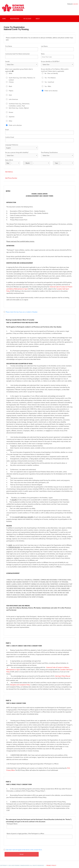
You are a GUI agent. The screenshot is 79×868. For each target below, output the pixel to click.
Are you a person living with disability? (17, 152)
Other (10, 121)
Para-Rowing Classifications (49, 152)
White (11, 73)
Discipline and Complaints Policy (20, 685)
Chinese (11, 82)
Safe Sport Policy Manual (63, 676)
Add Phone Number (11, 178)
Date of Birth (9, 160)
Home (4, 19)
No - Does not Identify (51, 73)
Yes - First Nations (50, 78)
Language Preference (12, 145)
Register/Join (15, 19)
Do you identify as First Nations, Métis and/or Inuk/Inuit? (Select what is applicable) (55, 70)
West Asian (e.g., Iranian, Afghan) (19, 108)
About (38, 19)
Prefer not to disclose (15, 125)
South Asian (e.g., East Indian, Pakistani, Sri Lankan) (22, 79)
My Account (27, 19)
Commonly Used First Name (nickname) (17, 54)
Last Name (44, 46)
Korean (11, 112)
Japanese (12, 117)
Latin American (13, 99)
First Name (9, 46)
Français (70, 4)
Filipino (11, 91)
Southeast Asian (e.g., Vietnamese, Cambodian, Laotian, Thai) (19, 105)
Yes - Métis (48, 86)
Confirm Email (10, 137)
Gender (7, 61)
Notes (43, 54)
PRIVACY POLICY (51, 865)
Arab (10, 95)
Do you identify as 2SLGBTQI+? (50, 61)
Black (10, 86)
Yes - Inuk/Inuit (49, 82)
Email (7, 130)
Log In (75, 4)
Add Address (9, 172)
